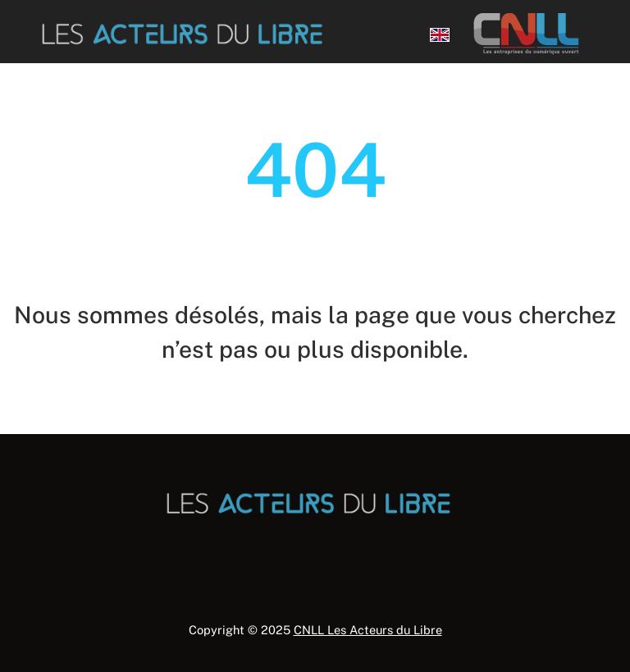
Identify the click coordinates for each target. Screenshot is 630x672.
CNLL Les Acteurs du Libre (368, 630)
